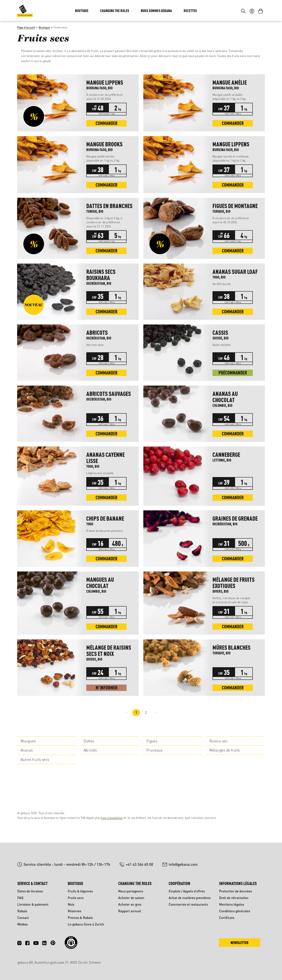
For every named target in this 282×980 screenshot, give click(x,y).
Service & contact (32, 883)
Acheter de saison (131, 898)
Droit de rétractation (234, 898)
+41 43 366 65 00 (139, 864)
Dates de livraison (30, 891)
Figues (152, 767)
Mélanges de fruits (225, 776)
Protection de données (235, 891)
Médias (22, 924)
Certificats (227, 918)
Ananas (27, 776)
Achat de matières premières (190, 898)
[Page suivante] (156, 739)
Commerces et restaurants (188, 904)
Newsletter (240, 943)
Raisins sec (219, 767)
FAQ (20, 898)
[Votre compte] (252, 35)
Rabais (22, 911)
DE (251, 11)
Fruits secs (76, 898)
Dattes (89, 767)
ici (149, 82)
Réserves (74, 911)
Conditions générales (235, 911)
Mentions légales (232, 904)
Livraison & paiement (33, 904)
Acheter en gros (130, 904)
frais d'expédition (112, 818)
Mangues (28, 767)
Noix (71, 904)
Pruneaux (154, 776)
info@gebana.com (183, 864)
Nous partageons (131, 891)
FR (259, 11)
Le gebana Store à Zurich (86, 924)
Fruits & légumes (80, 891)
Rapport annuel (130, 911)
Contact (23, 918)
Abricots (90, 776)
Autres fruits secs (35, 785)
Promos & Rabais (80, 918)
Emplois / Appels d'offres (187, 891)
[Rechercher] (243, 35)
